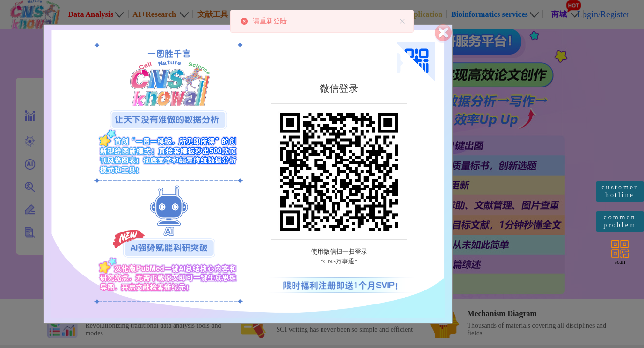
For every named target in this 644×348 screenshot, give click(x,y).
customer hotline (620, 191)
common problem (620, 221)
